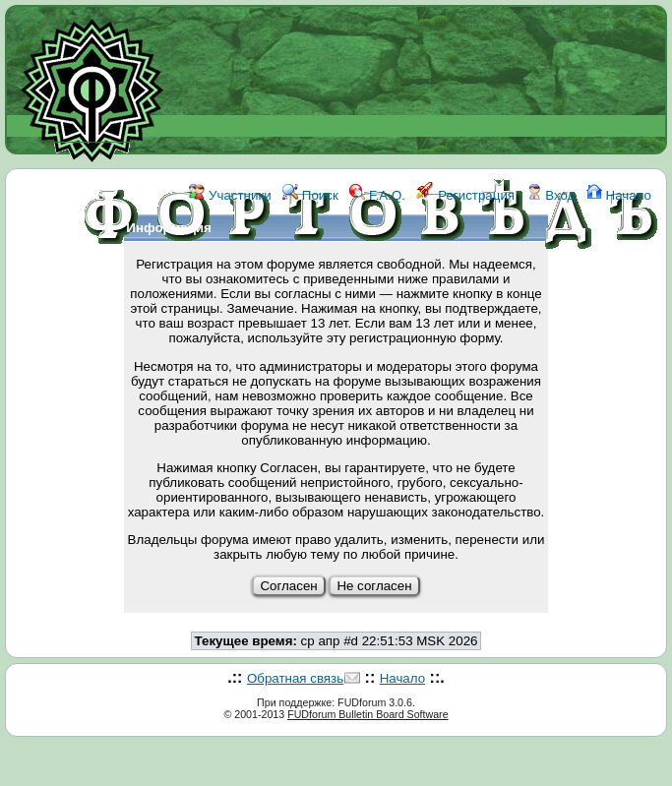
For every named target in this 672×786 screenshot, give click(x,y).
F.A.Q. (377, 195)
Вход (551, 195)
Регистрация (465, 195)
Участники (230, 195)
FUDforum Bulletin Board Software (367, 714)
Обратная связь (295, 678)
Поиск (310, 195)
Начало (619, 195)
